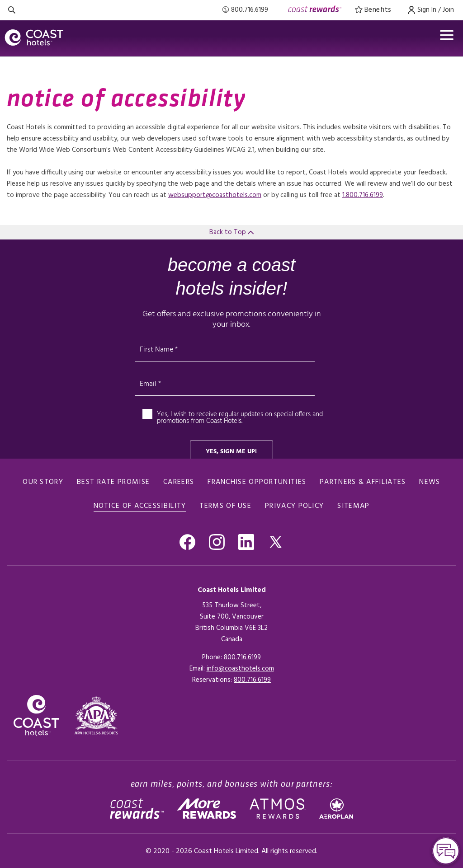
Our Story (43, 482)
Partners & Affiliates (363, 482)
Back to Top (231, 232)
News (430, 482)
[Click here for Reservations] (252, 680)
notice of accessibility (140, 506)
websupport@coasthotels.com (215, 195)
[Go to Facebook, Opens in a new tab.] (187, 542)
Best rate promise (113, 482)
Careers (179, 482)
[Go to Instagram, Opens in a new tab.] (217, 542)
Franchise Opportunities (257, 482)
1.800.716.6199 (363, 195)
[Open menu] (447, 35)
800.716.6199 (242, 657)
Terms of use (225, 506)
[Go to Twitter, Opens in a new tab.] (276, 542)
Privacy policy (294, 506)
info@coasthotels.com (240, 669)
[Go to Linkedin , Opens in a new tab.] (246, 542)
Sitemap (353, 506)
